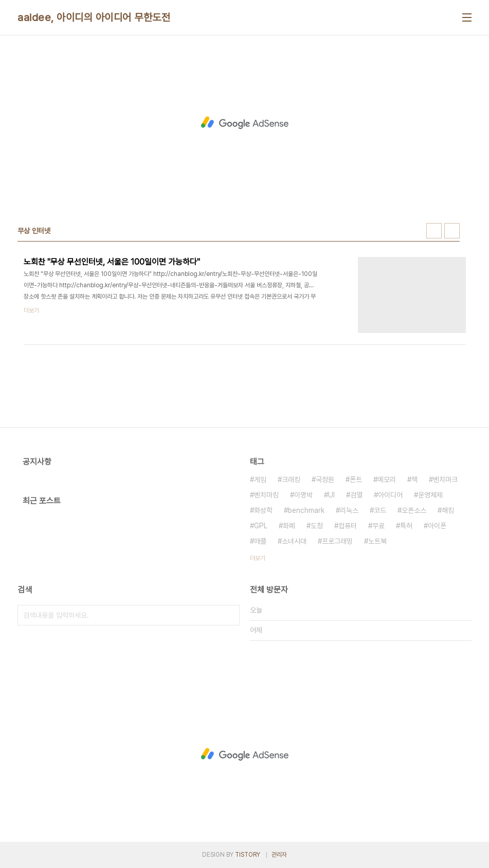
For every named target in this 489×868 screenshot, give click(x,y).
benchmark (306, 510)
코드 (380, 510)
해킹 (448, 510)
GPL (261, 526)
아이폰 (437, 526)
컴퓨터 (348, 526)
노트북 (377, 541)
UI (331, 495)
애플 (260, 541)
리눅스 (349, 510)
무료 (378, 526)
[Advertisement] (245, 123)
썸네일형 (434, 231)
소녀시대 (294, 541)
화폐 (289, 526)
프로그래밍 (337, 541)
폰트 (356, 479)
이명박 (303, 495)
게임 (260, 479)
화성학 (263, 510)
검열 (356, 495)
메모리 (387, 479)
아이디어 (390, 495)
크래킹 (291, 479)
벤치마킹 (266, 495)
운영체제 (430, 495)
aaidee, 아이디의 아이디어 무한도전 (94, 17)
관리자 (279, 855)
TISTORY (248, 855)
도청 (317, 526)
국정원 (325, 479)
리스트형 (452, 231)
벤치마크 (445, 479)
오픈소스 (414, 510)
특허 (406, 526)
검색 (229, 615)
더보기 (258, 558)
